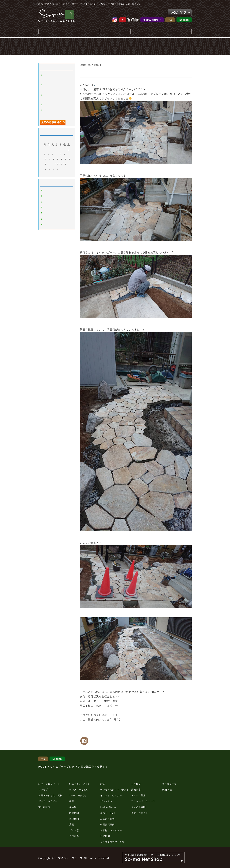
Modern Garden (108, 807)
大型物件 (74, 836)
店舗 (72, 825)
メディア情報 (115, 32)
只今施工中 (107, 65)
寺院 (72, 801)
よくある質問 (138, 807)
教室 (46, 225)
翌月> (63, 174)
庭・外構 (54, 32)
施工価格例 (44, 807)
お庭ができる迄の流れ (50, 795)
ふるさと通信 (107, 819)
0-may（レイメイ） (80, 784)
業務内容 (136, 790)
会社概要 (136, 784)
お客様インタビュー (111, 830)
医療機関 (74, 813)
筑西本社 (167, 790)
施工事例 (84, 32)
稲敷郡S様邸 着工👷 (56, 105)
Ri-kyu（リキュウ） (80, 790)
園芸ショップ (51, 214)
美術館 (73, 807)
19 (53, 164)
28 (61, 169)
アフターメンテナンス (143, 801)
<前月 (50, 174)
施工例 (47, 202)
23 (69, 164)
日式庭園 (105, 836)
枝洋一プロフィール (49, 784)
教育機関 (74, 819)
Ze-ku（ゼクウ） (78, 795)
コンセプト (44, 790)
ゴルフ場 (74, 830)
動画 (46, 219)
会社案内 (146, 32)
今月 (57, 174)
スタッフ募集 (138, 795)
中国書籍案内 (107, 825)
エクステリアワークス (112, 842)
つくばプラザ (169, 784)
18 (49, 164)
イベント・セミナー (111, 795)
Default (47, 191)
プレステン (106, 801)
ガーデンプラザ (176, 32)
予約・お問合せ (140, 813)
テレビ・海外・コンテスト (115, 790)
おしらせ (48, 196)
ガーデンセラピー (48, 801)
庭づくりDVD (108, 813)
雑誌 (103, 784)
